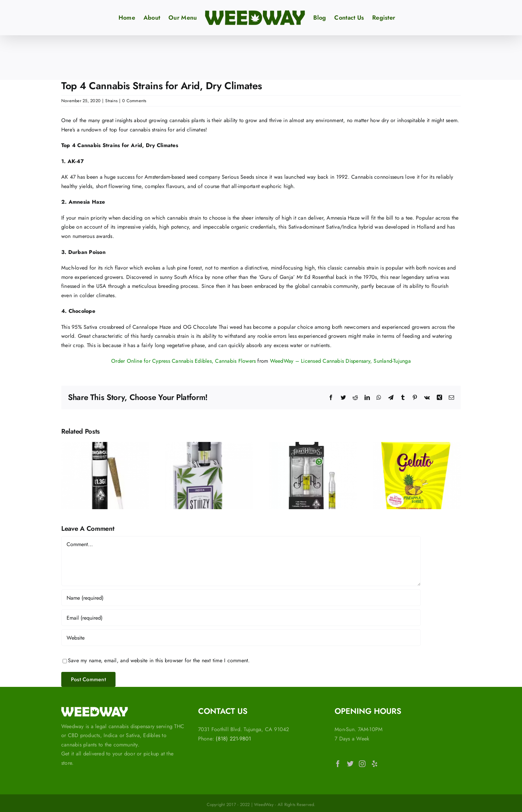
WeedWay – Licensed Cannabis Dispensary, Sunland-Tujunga (340, 361)
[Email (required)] (241, 618)
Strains (111, 101)
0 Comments (134, 101)
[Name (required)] (241, 598)
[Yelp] (375, 764)
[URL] (241, 638)
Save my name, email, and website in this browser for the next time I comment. (159, 660)
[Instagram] (362, 764)
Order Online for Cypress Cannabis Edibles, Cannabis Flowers (183, 361)
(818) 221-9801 (233, 739)
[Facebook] (338, 764)
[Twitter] (350, 764)
